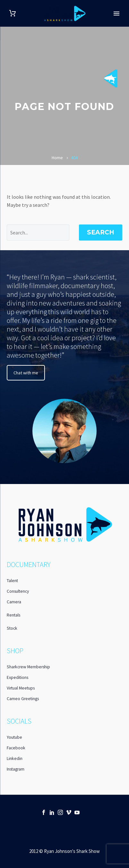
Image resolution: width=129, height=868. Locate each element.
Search (101, 232)
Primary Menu (116, 14)
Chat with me (26, 373)
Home (57, 158)
